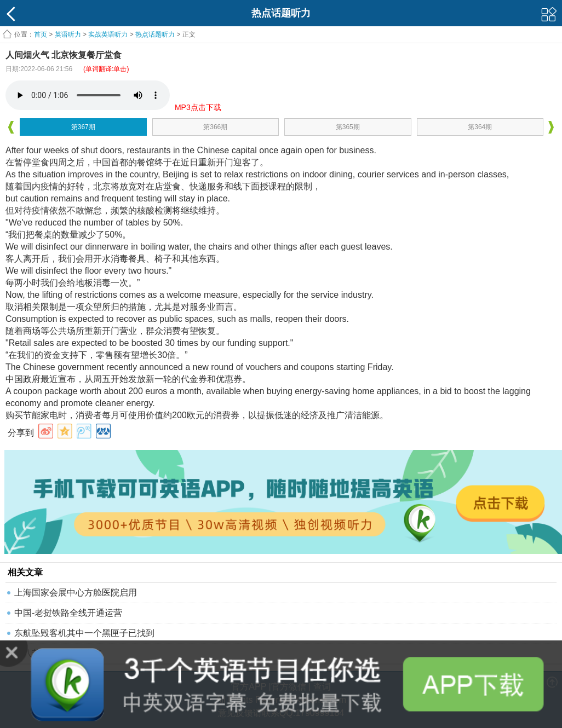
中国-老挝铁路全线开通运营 (68, 613)
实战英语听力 (108, 34)
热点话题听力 (155, 34)
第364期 (480, 127)
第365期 (348, 127)
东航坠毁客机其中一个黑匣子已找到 (84, 633)
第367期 (83, 127)
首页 (41, 34)
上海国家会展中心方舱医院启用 (76, 593)
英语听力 (68, 34)
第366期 (215, 127)
